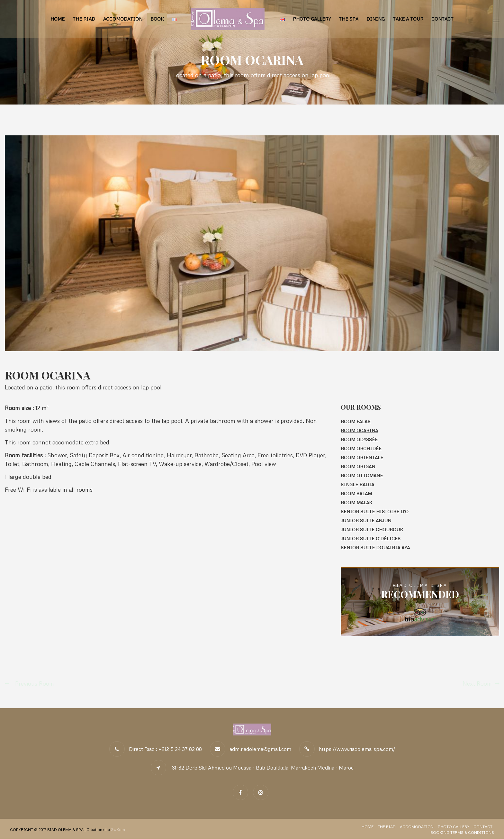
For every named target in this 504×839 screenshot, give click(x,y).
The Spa (349, 19)
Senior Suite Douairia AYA (375, 547)
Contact (442, 19)
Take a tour (408, 19)
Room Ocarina (359, 430)
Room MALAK (356, 502)
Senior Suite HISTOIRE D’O (375, 511)
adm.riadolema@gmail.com (260, 749)
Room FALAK (356, 421)
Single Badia (357, 484)
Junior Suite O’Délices (371, 538)
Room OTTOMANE (362, 475)
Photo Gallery (312, 19)
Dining (376, 19)
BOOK (157, 19)
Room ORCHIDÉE (361, 448)
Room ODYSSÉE (359, 439)
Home (58, 19)
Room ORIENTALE (362, 457)
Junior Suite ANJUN (366, 520)
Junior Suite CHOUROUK (372, 529)
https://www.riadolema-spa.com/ (357, 749)
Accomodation (123, 19)
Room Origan (358, 466)
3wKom (118, 830)
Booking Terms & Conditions (462, 833)
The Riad (84, 19)
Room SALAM (356, 493)
